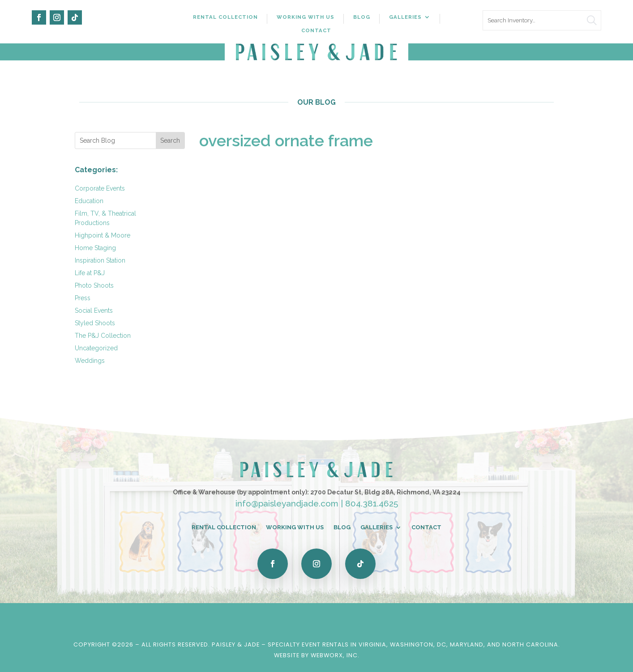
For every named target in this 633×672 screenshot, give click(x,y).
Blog (362, 17)
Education (89, 201)
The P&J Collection (103, 336)
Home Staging (95, 248)
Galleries (405, 17)
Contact (316, 30)
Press (83, 298)
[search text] (542, 20)
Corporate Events (100, 188)
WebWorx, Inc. (335, 655)
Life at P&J (90, 273)
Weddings (90, 361)
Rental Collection (225, 17)
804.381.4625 (372, 503)
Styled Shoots (95, 323)
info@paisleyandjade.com (287, 503)
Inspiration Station (100, 260)
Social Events (94, 310)
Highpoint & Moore (103, 235)
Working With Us (306, 17)
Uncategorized (96, 348)
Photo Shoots (94, 285)
